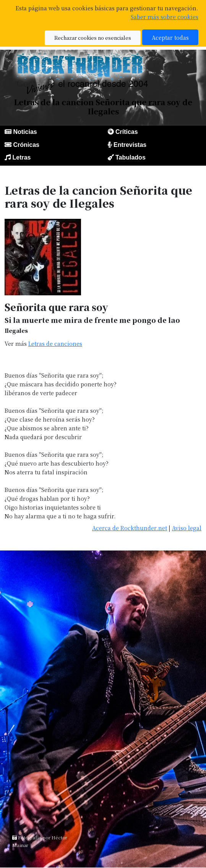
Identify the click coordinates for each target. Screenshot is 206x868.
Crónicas (26, 145)
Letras (21, 157)
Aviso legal (187, 528)
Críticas (127, 132)
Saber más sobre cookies (165, 17)
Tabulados (131, 157)
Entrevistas (130, 145)
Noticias (25, 132)
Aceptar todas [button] (170, 37)
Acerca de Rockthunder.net (130, 528)
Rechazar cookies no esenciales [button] (93, 38)
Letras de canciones (55, 343)
